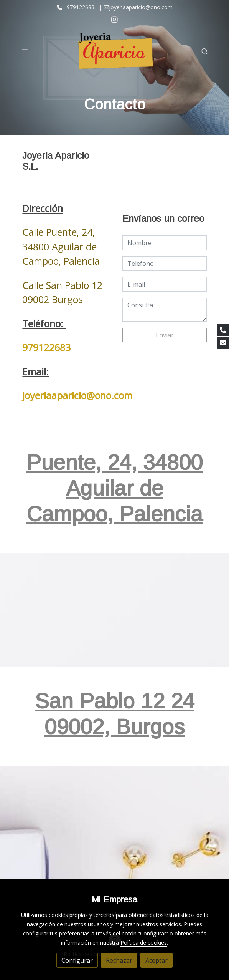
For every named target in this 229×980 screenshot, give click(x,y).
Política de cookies (144, 943)
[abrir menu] (25, 51)
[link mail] (223, 343)
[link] (115, 51)
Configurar (77, 960)
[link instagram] (114, 19)
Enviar (165, 335)
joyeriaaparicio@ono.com (77, 395)
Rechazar (119, 960)
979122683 (46, 347)
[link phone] (223, 330)
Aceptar (157, 960)
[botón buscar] (204, 51)
